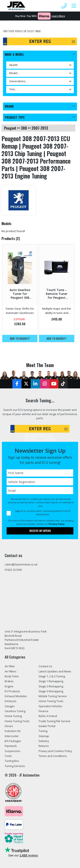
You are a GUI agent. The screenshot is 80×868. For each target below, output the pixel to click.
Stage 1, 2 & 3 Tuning (52, 676)
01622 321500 (13, 570)
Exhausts (11, 701)
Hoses (9, 726)
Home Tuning (13, 716)
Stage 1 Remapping (51, 681)
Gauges (10, 706)
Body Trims (12, 676)
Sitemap (44, 736)
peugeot (10, 128)
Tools (8, 756)
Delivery (44, 741)
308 (24, 128)
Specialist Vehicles (50, 706)
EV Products (12, 691)
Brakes (9, 681)
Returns (44, 746)
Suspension (12, 751)
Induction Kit (13, 731)
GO (73, 41)
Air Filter (10, 666)
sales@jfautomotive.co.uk (21, 564)
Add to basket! (20, 338)
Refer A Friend (48, 716)
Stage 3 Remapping (51, 691)
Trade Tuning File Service (55, 721)
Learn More (58, 16)
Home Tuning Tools (17, 721)
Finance (44, 711)
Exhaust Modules (16, 696)
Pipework (11, 746)
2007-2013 (40, 128)
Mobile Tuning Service (53, 696)
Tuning (43, 731)
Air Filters (11, 671)
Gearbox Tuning (15, 711)
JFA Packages (13, 741)
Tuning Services (15, 766)
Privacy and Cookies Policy (55, 751)
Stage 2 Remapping (51, 686)
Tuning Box (12, 761)
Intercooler (12, 736)
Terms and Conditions (53, 756)
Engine (9, 686)
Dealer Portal (47, 726)
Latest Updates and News (55, 671)
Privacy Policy (57, 524)
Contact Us (45, 666)
